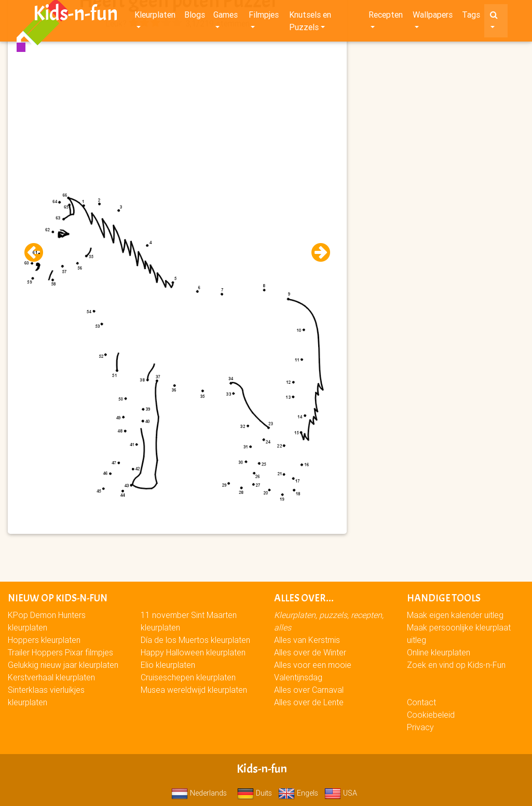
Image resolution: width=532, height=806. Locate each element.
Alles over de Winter (310, 652)
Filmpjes (264, 17)
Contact (421, 702)
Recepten (386, 17)
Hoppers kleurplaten (44, 640)
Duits (255, 793)
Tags (471, 17)
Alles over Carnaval (309, 690)
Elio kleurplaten (168, 665)
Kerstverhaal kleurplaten (51, 677)
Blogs (195, 17)
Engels (298, 793)
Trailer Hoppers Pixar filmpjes (60, 652)
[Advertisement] (177, 104)
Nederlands (199, 793)
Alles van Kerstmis (307, 640)
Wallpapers (433, 17)
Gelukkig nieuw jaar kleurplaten (63, 665)
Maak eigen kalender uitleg (455, 615)
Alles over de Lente (309, 702)
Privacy (420, 727)
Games (226, 17)
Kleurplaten (155, 17)
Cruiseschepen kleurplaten (188, 677)
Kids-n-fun (76, 16)
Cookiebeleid (431, 715)
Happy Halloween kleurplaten (193, 652)
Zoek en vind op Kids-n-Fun (456, 665)
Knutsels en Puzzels (310, 23)
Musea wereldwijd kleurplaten (194, 690)
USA (341, 793)
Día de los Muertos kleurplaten (195, 640)
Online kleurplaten (439, 652)
